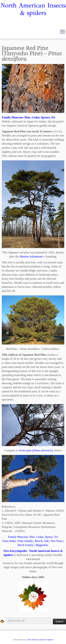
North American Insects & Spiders (40, 640)
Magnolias (42, 545)
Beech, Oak (42, 541)
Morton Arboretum (31, 257)
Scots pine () (36, 450)
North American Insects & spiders (33, 9)
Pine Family (25, 541)
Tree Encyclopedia (15, 551)
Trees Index (9, 541)
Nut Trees (57, 541)
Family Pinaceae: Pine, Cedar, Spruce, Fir (33, 537)
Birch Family (26, 545)
